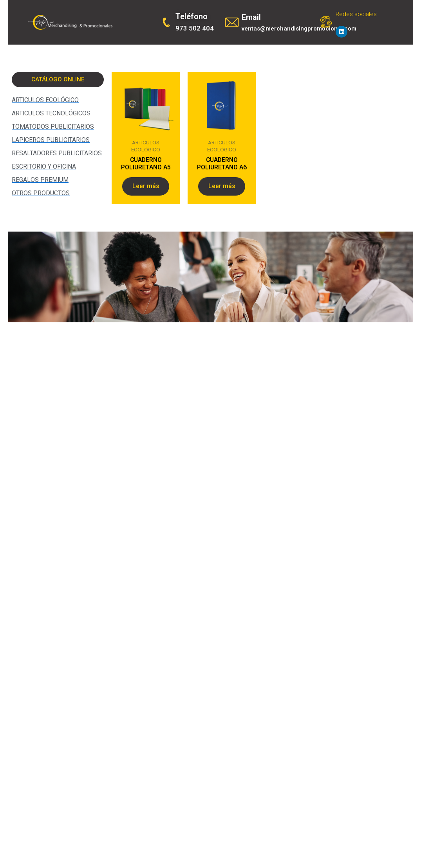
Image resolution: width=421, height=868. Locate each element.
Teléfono (192, 16)
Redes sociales (356, 14)
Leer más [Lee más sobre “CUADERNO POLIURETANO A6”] (222, 188)
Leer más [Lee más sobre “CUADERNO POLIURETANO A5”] (146, 188)
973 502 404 (195, 28)
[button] (58, 80)
